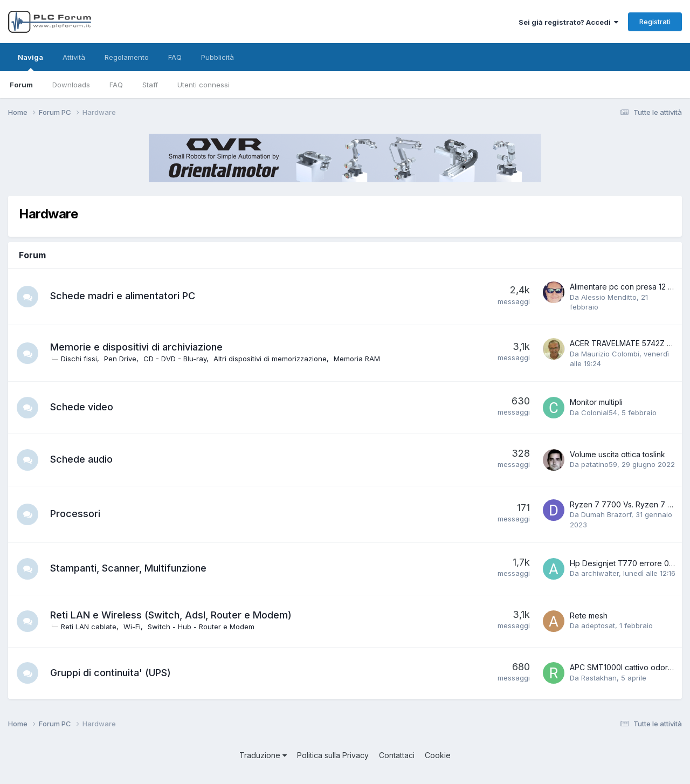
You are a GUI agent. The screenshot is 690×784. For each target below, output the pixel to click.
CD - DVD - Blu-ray (175, 359)
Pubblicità (218, 57)
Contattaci (397, 755)
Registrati (655, 22)
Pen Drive (120, 359)
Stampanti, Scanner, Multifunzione (128, 568)
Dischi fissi (79, 359)
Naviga (30, 62)
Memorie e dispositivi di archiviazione (136, 347)
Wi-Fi (132, 627)
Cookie (438, 755)
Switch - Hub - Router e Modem (201, 627)
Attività (74, 57)
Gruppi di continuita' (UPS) (111, 673)
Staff (150, 85)
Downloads (71, 85)
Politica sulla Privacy (333, 755)
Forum (21, 85)
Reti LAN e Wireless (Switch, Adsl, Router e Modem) (171, 615)
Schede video (82, 407)
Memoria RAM (357, 359)
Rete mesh (589, 615)
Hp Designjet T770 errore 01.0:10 (629, 563)
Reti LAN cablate (89, 627)
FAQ (116, 85)
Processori (75, 514)
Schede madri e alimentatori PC (123, 296)
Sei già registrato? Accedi (568, 22)
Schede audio (81, 459)
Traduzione (263, 755)
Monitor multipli (596, 402)
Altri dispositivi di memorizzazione (270, 359)
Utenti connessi (203, 85)
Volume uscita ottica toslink (617, 454)
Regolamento (127, 57)
